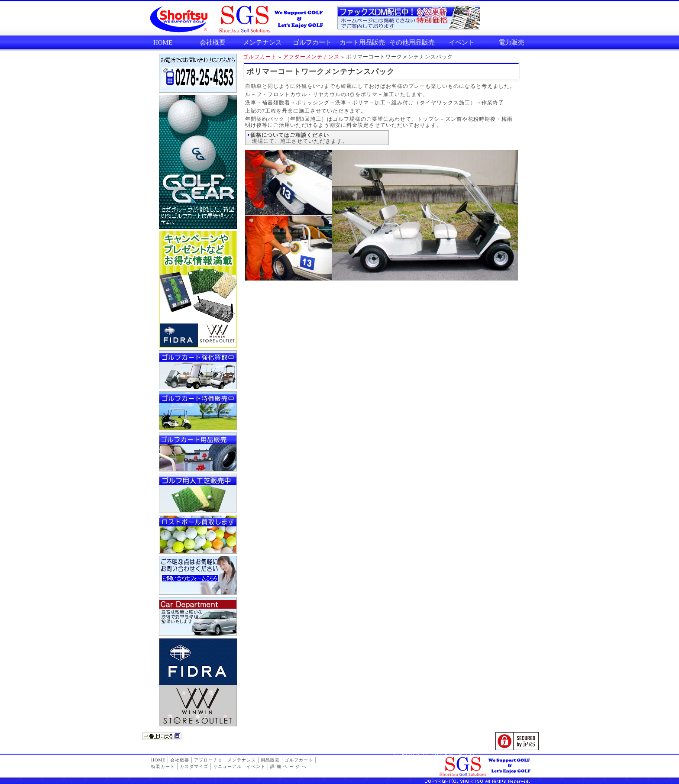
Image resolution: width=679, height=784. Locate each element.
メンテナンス (262, 42)
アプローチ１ (208, 760)
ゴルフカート (312, 42)
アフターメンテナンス (311, 57)
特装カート (163, 766)
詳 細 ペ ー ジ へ (288, 766)
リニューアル (227, 766)
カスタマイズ (194, 766)
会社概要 (213, 42)
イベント (462, 42)
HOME (163, 42)
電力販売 (511, 42)
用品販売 (270, 760)
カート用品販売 (362, 42)
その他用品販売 (412, 42)
